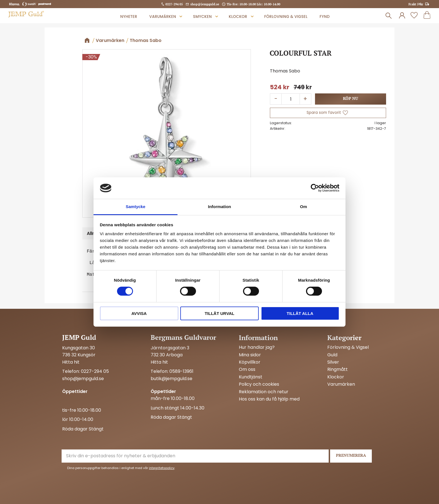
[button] (414, 16)
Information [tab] (220, 207)
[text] (280, 87)
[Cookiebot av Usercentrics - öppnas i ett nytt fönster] (315, 188)
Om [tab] (303, 207)
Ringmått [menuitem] (338, 369)
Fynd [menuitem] (324, 17)
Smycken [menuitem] (203, 17)
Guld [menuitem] (332, 355)
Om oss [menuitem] (247, 369)
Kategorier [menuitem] (344, 338)
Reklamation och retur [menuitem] (264, 392)
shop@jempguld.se (205, 4)
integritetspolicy (162, 468)
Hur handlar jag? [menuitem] (257, 347)
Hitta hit (71, 362)
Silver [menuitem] (333, 362)
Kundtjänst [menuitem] (251, 377)
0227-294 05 (174, 4)
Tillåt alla (300, 313)
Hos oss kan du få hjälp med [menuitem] (269, 399)
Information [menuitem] (258, 338)
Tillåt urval (219, 313)
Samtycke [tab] (136, 207)
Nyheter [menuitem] (129, 17)
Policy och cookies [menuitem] (259, 384)
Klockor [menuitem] (238, 17)
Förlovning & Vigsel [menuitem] (286, 17)
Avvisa (139, 313)
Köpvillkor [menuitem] (250, 362)
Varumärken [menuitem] (163, 17)
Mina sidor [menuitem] (250, 355)
